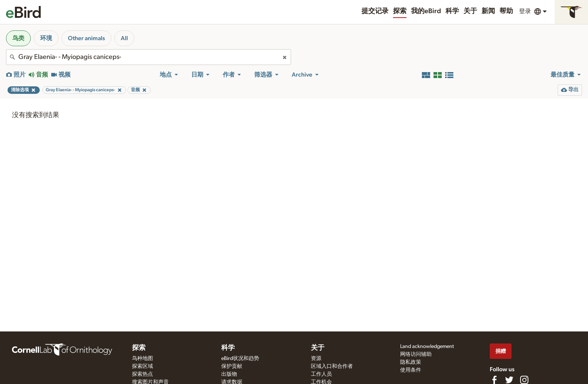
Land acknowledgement (427, 346)
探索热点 (142, 374)
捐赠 (501, 351)
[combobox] (148, 57)
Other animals (86, 38)
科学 (452, 11)
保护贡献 (232, 366)
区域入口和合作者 (332, 366)
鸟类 (18, 38)
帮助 (506, 11)
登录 (525, 11)
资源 (316, 358)
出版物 (229, 374)
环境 (46, 38)
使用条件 (411, 370)
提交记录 (375, 11)
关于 (470, 11)
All (124, 38)
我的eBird (426, 11)
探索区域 (142, 366)
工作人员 (321, 374)
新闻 (488, 11)
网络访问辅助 (416, 354)
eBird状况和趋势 (240, 358)
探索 (400, 11)
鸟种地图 (142, 358)
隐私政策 (411, 362)
